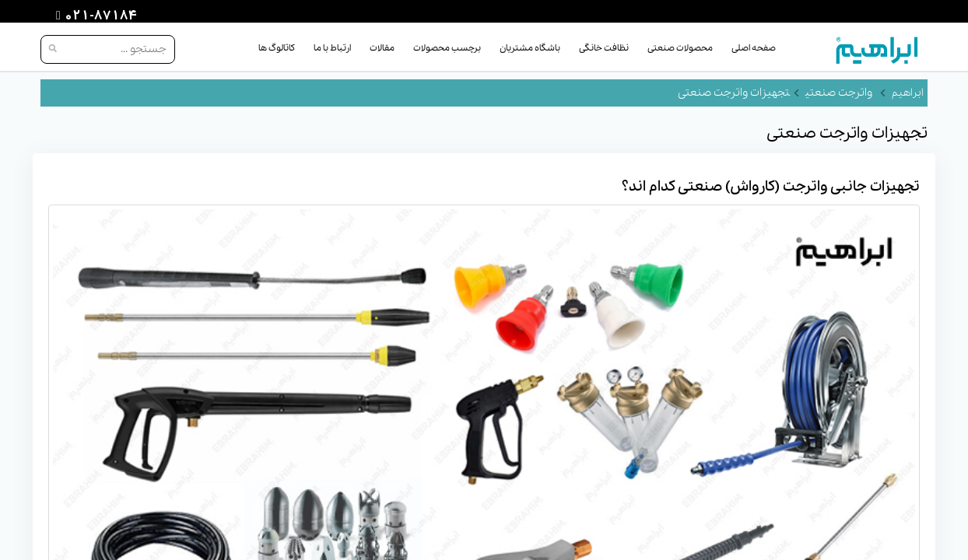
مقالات (382, 48)
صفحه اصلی (754, 48)
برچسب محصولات (447, 48)
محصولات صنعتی (680, 48)
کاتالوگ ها (277, 48)
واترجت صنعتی (839, 93)
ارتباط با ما (332, 48)
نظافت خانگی (604, 48)
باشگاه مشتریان (530, 48)
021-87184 (99, 16)
